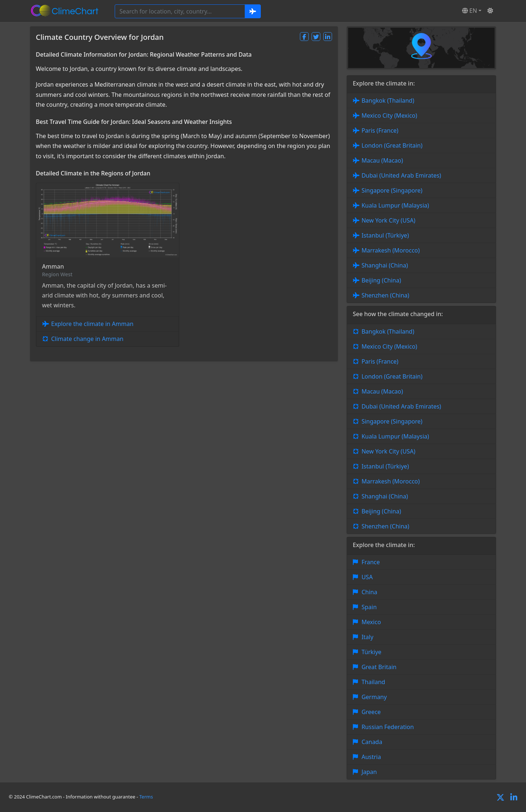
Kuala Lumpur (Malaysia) (395, 205)
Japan (369, 772)
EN (470, 11)
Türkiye (371, 652)
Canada (372, 742)
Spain (369, 607)
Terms (146, 797)
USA (367, 577)
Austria (371, 757)
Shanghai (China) (385, 265)
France (371, 562)
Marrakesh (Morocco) (391, 250)
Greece (371, 712)
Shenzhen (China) (386, 295)
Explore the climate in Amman (92, 324)
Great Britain (379, 667)
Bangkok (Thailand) (388, 100)
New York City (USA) (389, 220)
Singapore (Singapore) (392, 190)
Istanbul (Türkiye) (385, 235)
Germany (374, 697)
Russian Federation (388, 727)
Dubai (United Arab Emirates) (401, 175)
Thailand (373, 682)
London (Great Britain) (392, 145)
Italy (367, 637)
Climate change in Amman (87, 339)
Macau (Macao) (382, 160)
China (369, 592)
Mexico (371, 622)
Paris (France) (380, 130)
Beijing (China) (381, 280)
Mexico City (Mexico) (389, 115)
